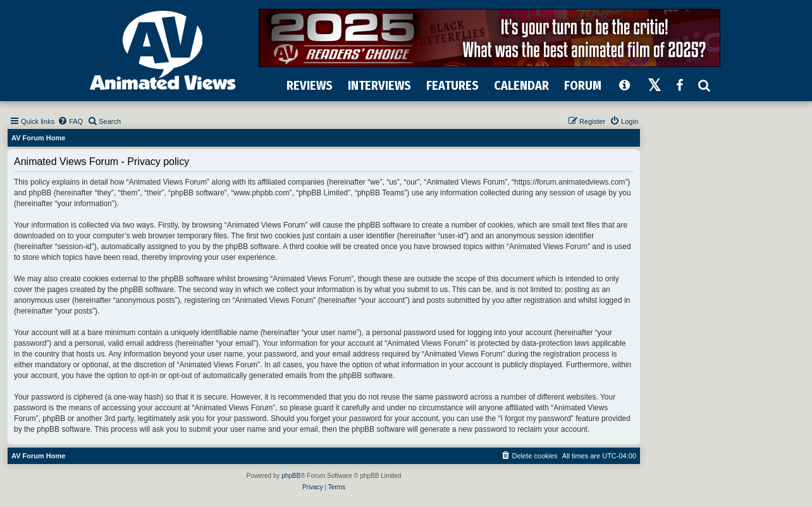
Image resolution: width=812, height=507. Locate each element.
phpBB (291, 476)
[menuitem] (70, 121)
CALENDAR (521, 85)
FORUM (583, 85)
